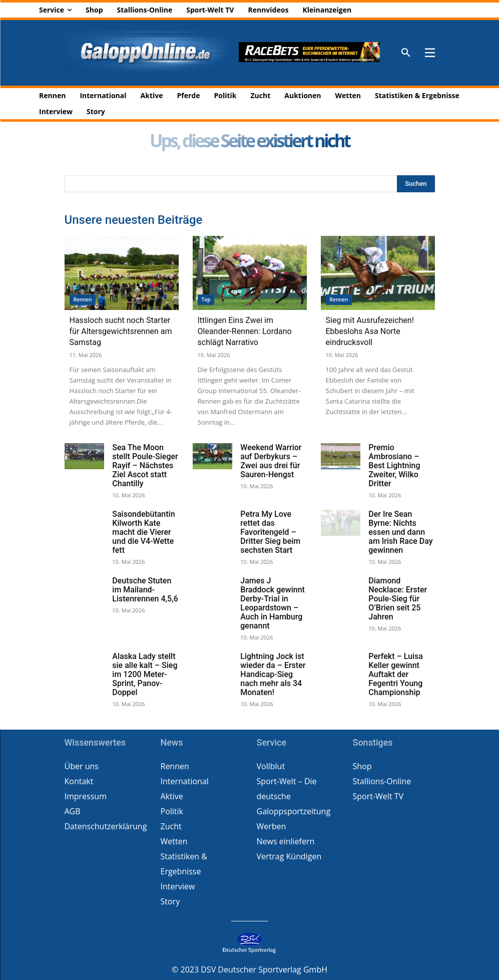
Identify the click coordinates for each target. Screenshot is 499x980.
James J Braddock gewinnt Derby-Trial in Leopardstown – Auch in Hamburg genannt (273, 603)
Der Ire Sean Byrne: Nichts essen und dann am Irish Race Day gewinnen (400, 532)
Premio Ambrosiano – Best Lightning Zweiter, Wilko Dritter (394, 465)
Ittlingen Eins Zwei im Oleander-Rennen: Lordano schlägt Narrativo (245, 331)
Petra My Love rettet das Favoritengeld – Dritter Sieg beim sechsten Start (270, 532)
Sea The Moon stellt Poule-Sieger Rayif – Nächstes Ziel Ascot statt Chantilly (145, 465)
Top (206, 299)
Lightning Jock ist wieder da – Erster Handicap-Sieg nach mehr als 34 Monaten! (273, 674)
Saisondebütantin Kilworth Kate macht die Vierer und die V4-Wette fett (143, 532)
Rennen (83, 299)
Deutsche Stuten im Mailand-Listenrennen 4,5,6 (145, 590)
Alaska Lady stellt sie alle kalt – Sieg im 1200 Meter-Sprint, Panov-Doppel (145, 674)
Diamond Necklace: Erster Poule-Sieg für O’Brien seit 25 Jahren (398, 599)
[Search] (416, 184)
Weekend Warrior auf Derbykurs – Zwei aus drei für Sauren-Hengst (271, 461)
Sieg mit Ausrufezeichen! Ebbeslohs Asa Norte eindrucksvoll (370, 331)
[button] (406, 53)
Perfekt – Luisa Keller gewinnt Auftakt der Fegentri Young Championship (396, 674)
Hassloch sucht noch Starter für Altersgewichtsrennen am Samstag (121, 331)
